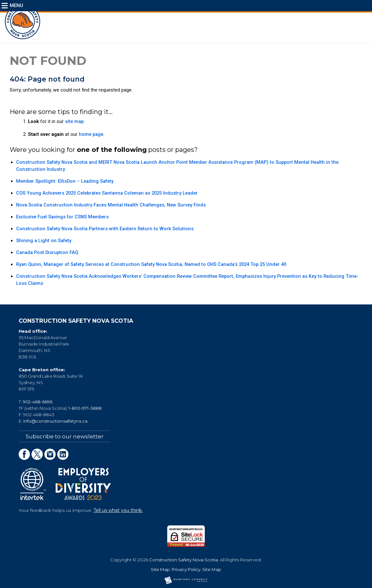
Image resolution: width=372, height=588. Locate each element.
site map (74, 121)
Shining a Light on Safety (44, 241)
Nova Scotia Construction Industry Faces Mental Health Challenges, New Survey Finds (111, 205)
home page (91, 134)
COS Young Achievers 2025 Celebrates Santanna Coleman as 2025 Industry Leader (107, 193)
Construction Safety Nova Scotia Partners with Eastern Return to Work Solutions (105, 229)
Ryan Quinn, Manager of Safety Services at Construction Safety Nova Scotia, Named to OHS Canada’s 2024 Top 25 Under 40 (151, 264)
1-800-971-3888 (85, 408)
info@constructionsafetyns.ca (55, 421)
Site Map (160, 569)
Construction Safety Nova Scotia (184, 560)
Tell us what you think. (118, 510)
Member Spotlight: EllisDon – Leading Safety (65, 181)
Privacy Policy (186, 569)
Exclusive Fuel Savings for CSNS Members (62, 217)
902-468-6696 (38, 402)
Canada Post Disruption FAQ (47, 252)
